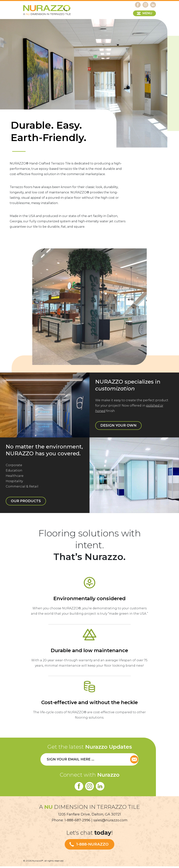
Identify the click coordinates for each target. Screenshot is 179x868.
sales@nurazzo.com (110, 822)
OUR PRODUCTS (33, 491)
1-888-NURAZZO (92, 846)
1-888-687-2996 (77, 822)
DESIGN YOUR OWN (125, 417)
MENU (147, 13)
